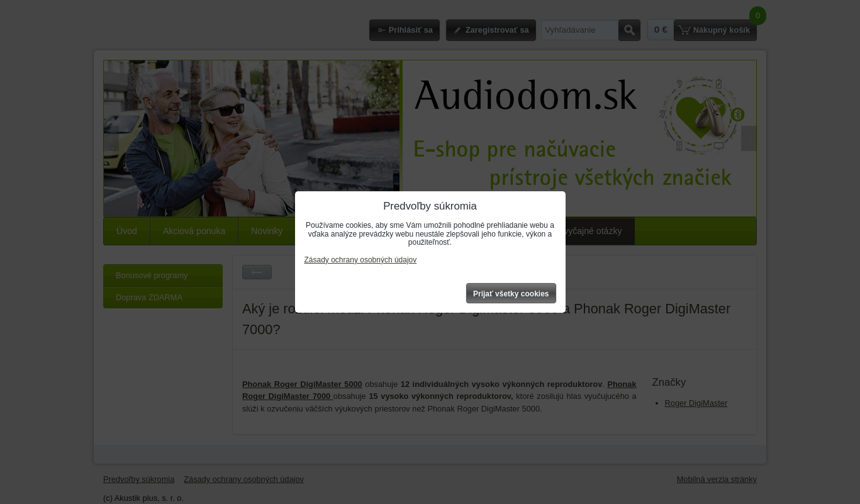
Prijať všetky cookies (511, 294)
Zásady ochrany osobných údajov (361, 260)
